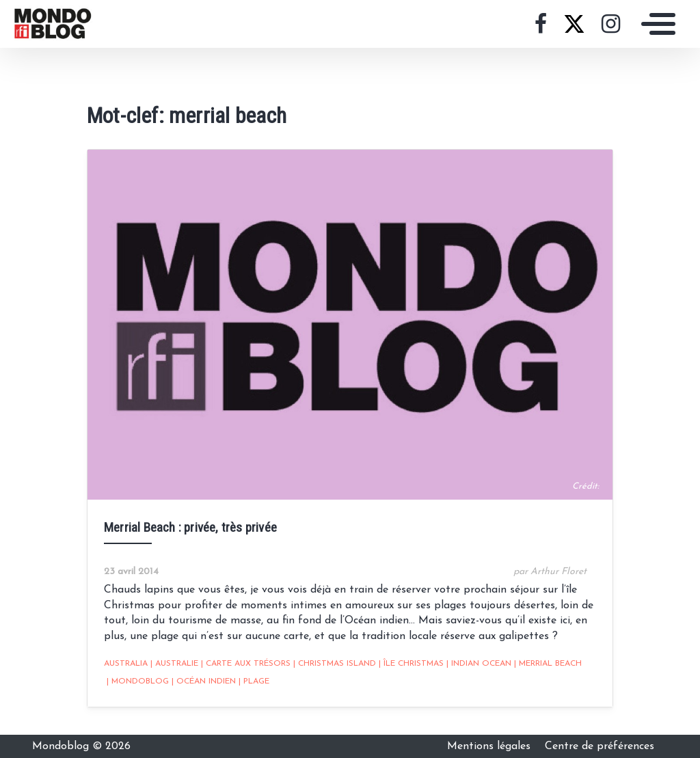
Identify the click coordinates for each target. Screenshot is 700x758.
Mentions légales (490, 746)
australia (126, 664)
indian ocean (479, 664)
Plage (254, 681)
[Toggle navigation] (655, 24)
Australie (174, 664)
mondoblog (138, 681)
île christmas (411, 664)
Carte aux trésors (246, 664)
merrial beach (548, 664)
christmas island (335, 664)
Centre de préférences (600, 746)
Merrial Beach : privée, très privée (190, 527)
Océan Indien (204, 681)
